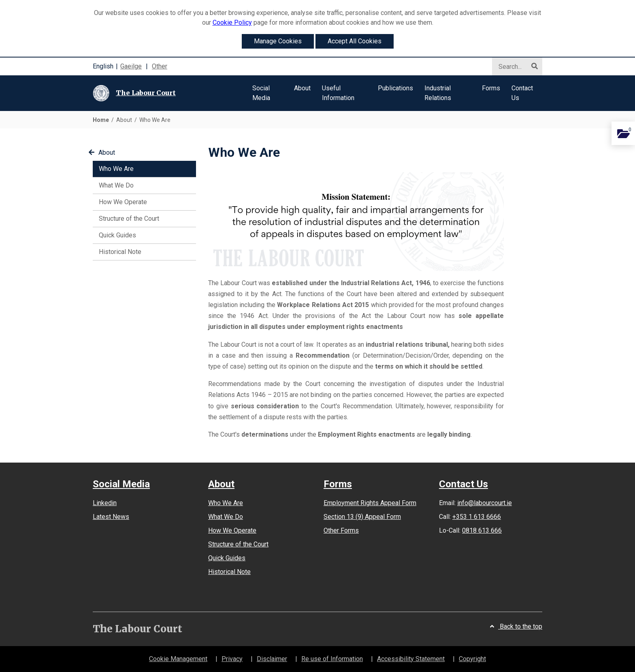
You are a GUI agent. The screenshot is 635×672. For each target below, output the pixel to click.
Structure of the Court (129, 219)
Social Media (121, 484)
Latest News (111, 517)
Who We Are (128, 168)
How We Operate (123, 202)
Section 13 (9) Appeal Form (362, 517)
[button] (267, 93)
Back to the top (516, 626)
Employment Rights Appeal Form (370, 503)
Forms (338, 484)
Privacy (232, 659)
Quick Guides (117, 235)
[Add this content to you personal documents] (623, 133)
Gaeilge (131, 66)
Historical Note (120, 252)
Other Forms (341, 530)
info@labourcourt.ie (485, 503)
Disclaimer (272, 659)
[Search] (514, 67)
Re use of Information (332, 659)
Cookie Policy (232, 22)
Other (160, 66)
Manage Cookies (278, 41)
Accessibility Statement (411, 659)
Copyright (472, 659)
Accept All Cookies (355, 41)
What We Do (116, 185)
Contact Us (463, 484)
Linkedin (105, 503)
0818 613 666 (482, 530)
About (102, 153)
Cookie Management (178, 659)
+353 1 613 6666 (477, 517)
